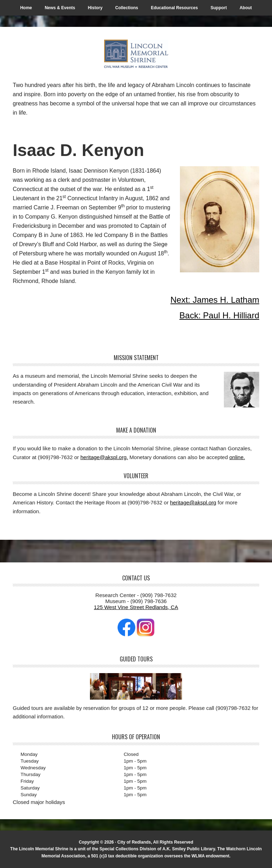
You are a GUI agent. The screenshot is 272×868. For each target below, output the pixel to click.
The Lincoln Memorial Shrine (136, 54)
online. (237, 457)
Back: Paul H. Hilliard (219, 315)
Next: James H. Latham (215, 300)
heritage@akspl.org (193, 502)
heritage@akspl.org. (104, 457)
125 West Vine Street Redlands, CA (136, 607)
